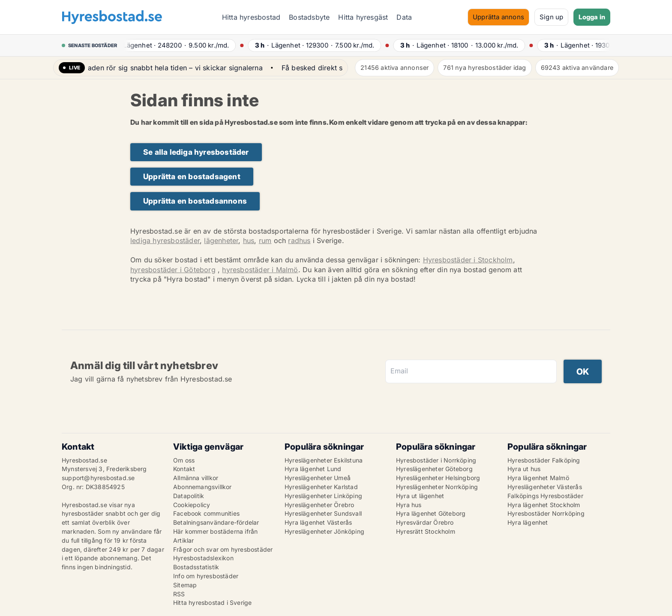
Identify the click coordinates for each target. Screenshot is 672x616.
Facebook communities (206, 513)
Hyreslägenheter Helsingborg (438, 478)
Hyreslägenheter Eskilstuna (324, 460)
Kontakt (184, 469)
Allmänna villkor (196, 478)
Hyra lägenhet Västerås (318, 522)
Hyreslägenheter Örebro (319, 505)
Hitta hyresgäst (363, 17)
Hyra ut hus (524, 469)
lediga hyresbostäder (165, 240)
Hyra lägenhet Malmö (538, 478)
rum (265, 240)
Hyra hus (409, 505)
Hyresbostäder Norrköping (546, 513)
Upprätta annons (498, 17)
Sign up (551, 17)
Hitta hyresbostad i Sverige (212, 602)
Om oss (184, 460)
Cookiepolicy (192, 505)
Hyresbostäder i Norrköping (436, 460)
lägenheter (221, 240)
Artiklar (184, 540)
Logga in (592, 17)
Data (404, 17)
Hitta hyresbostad (251, 17)
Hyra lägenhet (528, 522)
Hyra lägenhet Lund (313, 469)
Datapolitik (189, 496)
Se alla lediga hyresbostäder (196, 152)
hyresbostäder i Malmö (260, 270)
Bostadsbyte (309, 17)
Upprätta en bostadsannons (195, 201)
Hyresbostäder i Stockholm (468, 260)
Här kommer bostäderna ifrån (215, 531)
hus (249, 240)
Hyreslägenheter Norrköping (437, 487)
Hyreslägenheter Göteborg (434, 469)
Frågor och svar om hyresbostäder (223, 549)
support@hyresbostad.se (98, 478)
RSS (179, 594)
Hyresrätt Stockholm (426, 531)
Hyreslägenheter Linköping (323, 496)
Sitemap (185, 585)
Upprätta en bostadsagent (192, 176)
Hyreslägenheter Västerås (545, 487)
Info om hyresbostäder (206, 576)
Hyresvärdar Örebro (425, 522)
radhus (299, 240)
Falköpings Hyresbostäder (545, 496)
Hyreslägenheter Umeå (318, 478)
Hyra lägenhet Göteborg (431, 513)
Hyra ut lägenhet (420, 496)
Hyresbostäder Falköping (544, 460)
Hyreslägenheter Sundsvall (323, 513)
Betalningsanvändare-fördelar (216, 522)
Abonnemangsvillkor (202, 487)
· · (178, 45)
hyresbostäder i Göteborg (173, 270)
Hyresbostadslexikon (203, 558)
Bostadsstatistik (196, 567)
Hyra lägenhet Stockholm (544, 505)
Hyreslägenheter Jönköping (324, 531)
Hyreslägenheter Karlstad (321, 487)
